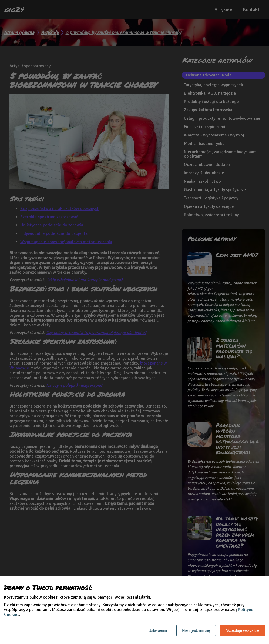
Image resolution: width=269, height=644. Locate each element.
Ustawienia (158, 630)
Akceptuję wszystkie (242, 630)
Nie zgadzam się (196, 630)
